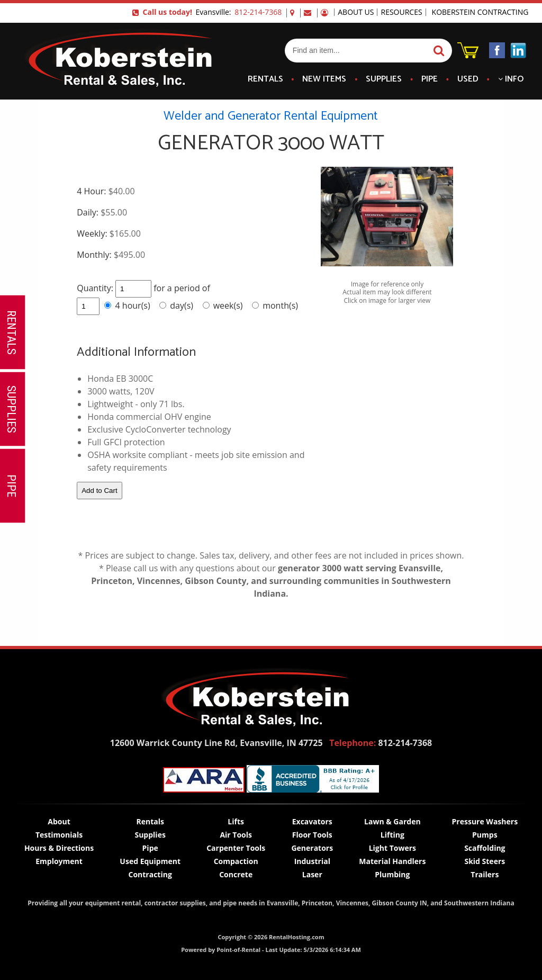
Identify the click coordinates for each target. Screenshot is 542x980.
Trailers (485, 874)
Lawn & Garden (392, 821)
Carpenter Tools (236, 848)
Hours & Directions (59, 848)
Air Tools (236, 835)
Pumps (485, 835)
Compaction (236, 861)
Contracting (150, 874)
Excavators (312, 821)
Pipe (430, 79)
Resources (401, 12)
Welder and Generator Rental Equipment (271, 116)
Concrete (236, 874)
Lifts (236, 821)
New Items (324, 79)
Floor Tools (312, 835)
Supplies (384, 79)
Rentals (265, 79)
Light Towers (392, 848)
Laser (312, 874)
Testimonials (59, 835)
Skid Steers (485, 861)
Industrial (312, 861)
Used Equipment (150, 861)
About (59, 821)
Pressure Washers (485, 821)
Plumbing (392, 874)
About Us (356, 12)
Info (511, 79)
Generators (312, 848)
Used (468, 79)
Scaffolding (485, 848)
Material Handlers (392, 861)
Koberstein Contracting (480, 12)
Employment (59, 861)
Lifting (392, 835)
